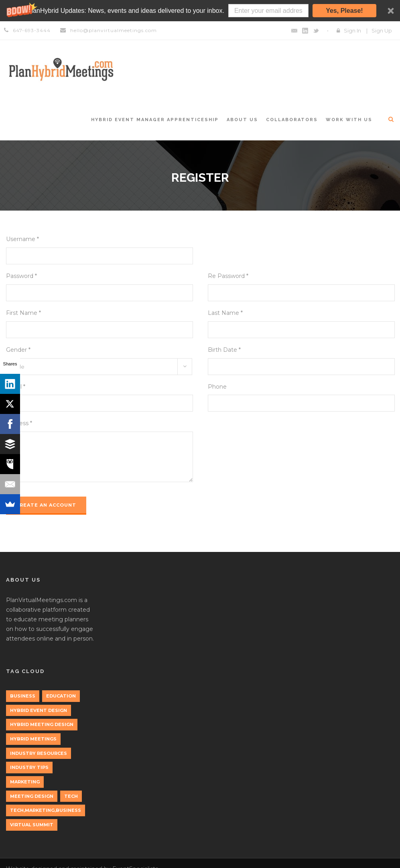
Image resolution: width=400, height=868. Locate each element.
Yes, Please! (344, 11)
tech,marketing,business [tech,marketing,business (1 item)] (46, 810)
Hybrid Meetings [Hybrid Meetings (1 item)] (33, 739)
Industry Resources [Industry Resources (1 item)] (39, 753)
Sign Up (382, 30)
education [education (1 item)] (61, 696)
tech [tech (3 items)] (71, 796)
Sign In (352, 30)
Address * (19, 423)
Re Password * (228, 276)
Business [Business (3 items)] (23, 696)
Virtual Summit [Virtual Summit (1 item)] (32, 825)
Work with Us (349, 120)
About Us (242, 120)
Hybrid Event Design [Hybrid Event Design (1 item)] (39, 710)
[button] (200, 11)
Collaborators (292, 120)
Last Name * (225, 313)
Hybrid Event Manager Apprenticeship (155, 120)
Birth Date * (224, 350)
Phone (217, 387)
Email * (16, 387)
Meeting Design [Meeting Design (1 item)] (32, 796)
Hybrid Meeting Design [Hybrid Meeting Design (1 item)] (42, 724)
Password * (21, 276)
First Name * (23, 313)
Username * (22, 239)
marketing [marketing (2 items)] (25, 782)
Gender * (18, 350)
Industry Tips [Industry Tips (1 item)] (29, 767)
